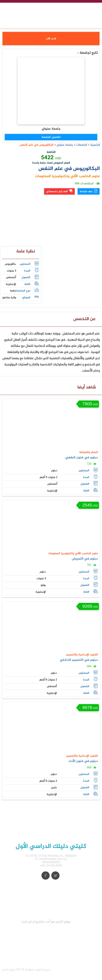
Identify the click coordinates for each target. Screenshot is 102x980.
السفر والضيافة (89, 452)
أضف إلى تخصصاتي (59, 192)
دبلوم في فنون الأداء (83, 761)
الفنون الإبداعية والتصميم (82, 655)
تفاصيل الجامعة (51, 137)
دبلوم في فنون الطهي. (81, 458)
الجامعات (82, 145)
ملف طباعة (89, 192)
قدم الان (51, 39)
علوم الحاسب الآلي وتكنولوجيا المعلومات (67, 176)
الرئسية (95, 145)
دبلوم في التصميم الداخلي (79, 660)
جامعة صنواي (64, 145)
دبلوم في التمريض (85, 559)
